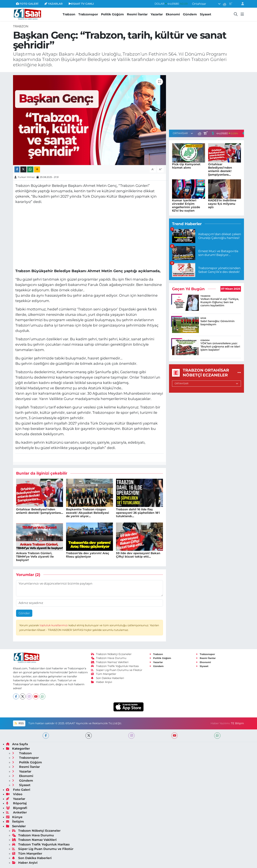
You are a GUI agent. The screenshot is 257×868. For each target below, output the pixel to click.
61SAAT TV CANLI (81, 4)
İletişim (15, 822)
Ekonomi (173, 14)
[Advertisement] (206, 100)
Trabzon (69, 14)
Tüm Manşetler (104, 674)
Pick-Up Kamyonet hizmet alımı (186, 166)
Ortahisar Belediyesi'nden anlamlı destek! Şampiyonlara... (40, 511)
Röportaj (16, 803)
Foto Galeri (18, 790)
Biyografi (17, 808)
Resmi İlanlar (137, 14)
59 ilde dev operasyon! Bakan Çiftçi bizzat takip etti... (138, 555)
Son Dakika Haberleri (108, 678)
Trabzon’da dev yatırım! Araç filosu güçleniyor (88, 555)
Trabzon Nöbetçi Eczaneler (111, 654)
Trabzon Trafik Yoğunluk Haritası (115, 666)
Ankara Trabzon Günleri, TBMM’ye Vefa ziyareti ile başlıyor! (35, 557)
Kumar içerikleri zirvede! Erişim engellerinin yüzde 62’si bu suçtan (186, 206)
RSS (19, 723)
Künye (14, 817)
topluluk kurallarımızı (54, 625)
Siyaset (206, 14)
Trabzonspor (88, 14)
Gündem (190, 14)
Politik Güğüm (112, 14)
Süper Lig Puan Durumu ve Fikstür (117, 670)
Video (14, 794)
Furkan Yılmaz (26, 177)
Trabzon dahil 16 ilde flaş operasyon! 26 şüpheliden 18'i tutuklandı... (138, 513)
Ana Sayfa (17, 744)
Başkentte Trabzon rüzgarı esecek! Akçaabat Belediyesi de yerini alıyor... (88, 513)
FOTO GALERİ (27, 4)
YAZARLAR (54, 4)
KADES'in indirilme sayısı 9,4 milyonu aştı (222, 204)
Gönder (24, 613)
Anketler (16, 812)
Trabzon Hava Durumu (109, 658)
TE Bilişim (237, 723)
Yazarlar (157, 14)
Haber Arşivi (102, 682)
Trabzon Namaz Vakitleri (110, 662)
